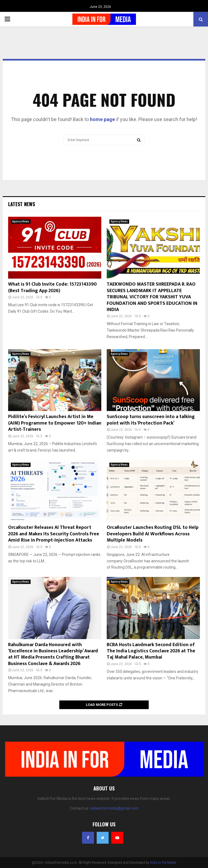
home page (102, 119)
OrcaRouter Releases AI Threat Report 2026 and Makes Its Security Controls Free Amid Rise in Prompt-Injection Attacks (54, 534)
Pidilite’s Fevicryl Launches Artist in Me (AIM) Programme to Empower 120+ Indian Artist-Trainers (55, 423)
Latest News (22, 204)
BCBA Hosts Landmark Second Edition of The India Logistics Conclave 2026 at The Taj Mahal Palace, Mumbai (151, 651)
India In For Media (163, 863)
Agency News (21, 221)
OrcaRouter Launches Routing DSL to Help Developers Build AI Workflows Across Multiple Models (153, 534)
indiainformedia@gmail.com (114, 808)
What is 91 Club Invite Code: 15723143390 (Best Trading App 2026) (52, 287)
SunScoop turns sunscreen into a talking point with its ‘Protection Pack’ (151, 420)
